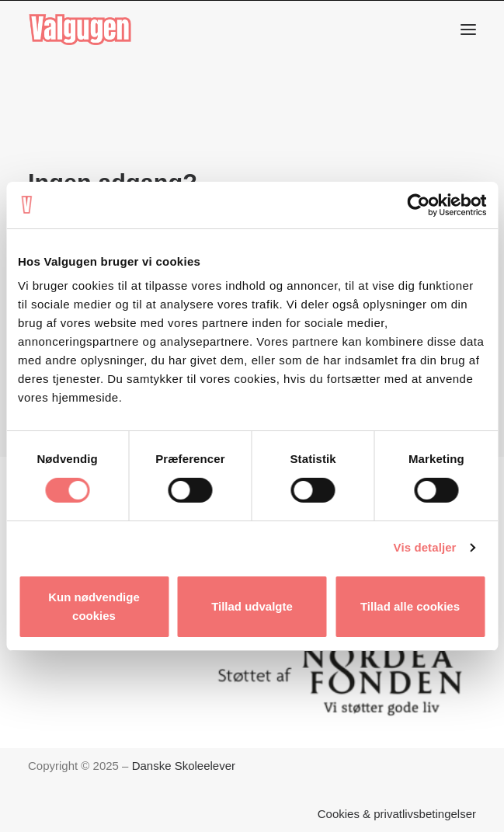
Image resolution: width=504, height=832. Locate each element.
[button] (468, 30)
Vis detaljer (425, 547)
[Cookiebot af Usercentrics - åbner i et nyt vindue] (418, 205)
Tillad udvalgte (252, 606)
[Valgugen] (80, 30)
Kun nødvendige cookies (94, 606)
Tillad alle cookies (410, 606)
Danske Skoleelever (184, 766)
